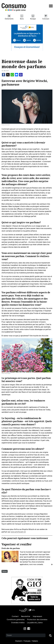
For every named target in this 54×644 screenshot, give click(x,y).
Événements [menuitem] (9, 19)
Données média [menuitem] (18, 623)
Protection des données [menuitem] (37, 619)
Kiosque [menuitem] (33, 19)
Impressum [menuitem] (37, 616)
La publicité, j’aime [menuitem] (35, 623)
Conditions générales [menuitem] (16, 619)
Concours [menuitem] (46, 19)
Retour (5, 571)
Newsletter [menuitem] (26, 616)
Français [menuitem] (27, 641)
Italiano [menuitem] (35, 641)
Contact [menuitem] (15, 616)
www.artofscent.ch (18, 532)
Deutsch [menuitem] (19, 641)
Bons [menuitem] (22, 19)
